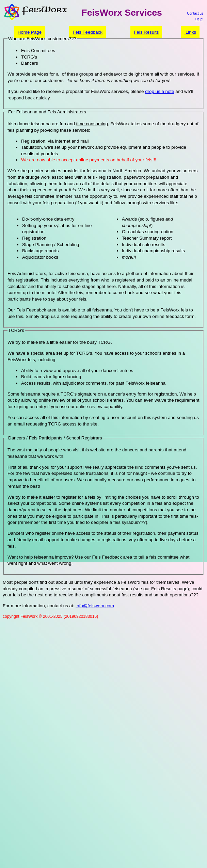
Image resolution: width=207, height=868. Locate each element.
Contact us (195, 13)
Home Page (30, 32)
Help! (199, 19)
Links (190, 32)
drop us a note (160, 91)
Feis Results (146, 32)
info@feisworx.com (95, 606)
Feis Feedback (87, 32)
